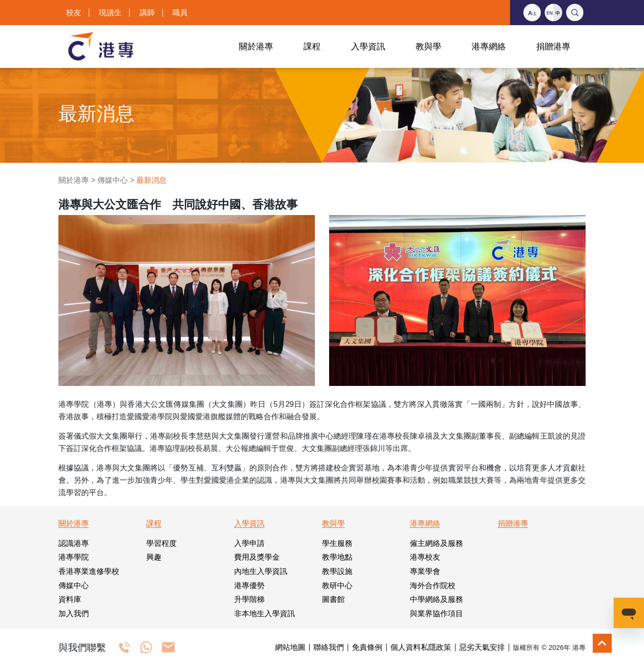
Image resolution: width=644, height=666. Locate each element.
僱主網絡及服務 (436, 543)
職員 (180, 13)
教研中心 (337, 586)
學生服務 (337, 543)
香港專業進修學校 (89, 571)
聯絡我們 (329, 647)
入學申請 (249, 543)
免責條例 (367, 647)
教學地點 (337, 557)
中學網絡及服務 (436, 599)
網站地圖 (290, 647)
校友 (74, 13)
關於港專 (74, 180)
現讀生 (110, 13)
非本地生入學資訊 (265, 614)
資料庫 (70, 599)
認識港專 (74, 543)
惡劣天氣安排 (482, 647)
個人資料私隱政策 (421, 647)
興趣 (154, 557)
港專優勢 (249, 586)
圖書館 (333, 599)
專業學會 (425, 571)
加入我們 (74, 614)
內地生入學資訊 (261, 571)
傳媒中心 (113, 180)
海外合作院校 (433, 586)
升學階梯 (249, 599)
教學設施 (337, 571)
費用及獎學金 (257, 557)
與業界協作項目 (436, 614)
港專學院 (74, 557)
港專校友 (425, 557)
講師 (147, 13)
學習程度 (161, 543)
